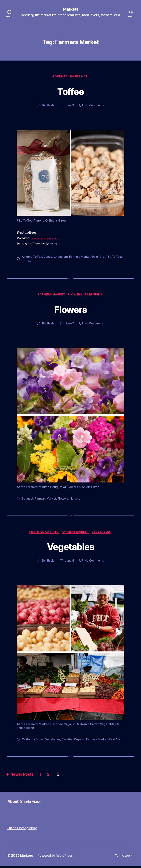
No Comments (94, 106)
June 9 (69, 106)
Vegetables (103, 534)
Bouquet (28, 500)
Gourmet (60, 77)
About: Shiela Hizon (28, 803)
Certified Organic (43, 534)
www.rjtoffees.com (46, 239)
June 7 (69, 325)
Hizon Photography (22, 830)
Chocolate (62, 258)
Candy (49, 258)
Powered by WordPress (56, 858)
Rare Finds (80, 77)
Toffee (70, 91)
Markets (70, 9)
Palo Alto (100, 258)
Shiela (50, 106)
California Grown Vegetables (41, 741)
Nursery (76, 500)
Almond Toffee (32, 258)
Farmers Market (81, 258)
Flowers (76, 296)
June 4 (69, 563)
